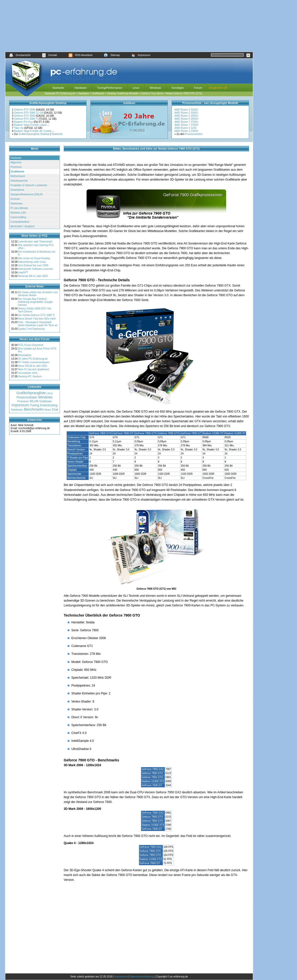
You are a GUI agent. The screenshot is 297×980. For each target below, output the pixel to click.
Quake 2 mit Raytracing (31, 329)
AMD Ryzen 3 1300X (186, 131)
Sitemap (112, 55)
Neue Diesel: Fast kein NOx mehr (37, 319)
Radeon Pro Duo (24, 122)
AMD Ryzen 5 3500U (186, 116)
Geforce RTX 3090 (25, 110)
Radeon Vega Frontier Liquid (30, 125)
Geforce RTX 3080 (25, 116)
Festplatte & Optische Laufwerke (29, 185)
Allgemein (16, 162)
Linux (136, 88)
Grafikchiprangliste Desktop (34, 134)
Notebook (57, 134)
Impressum (141, 55)
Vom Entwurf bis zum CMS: (34, 265)
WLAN (34, 401)
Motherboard (18, 176)
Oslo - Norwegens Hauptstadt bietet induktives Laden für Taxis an (38, 324)
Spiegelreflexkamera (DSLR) (27, 194)
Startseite (58, 88)
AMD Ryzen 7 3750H (186, 125)
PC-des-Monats (19, 208)
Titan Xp (19, 128)
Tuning (35, 405)
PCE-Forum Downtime (31, 345)
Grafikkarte (98, 93)
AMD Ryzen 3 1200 (185, 128)
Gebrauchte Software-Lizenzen (36, 269)
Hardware (80, 88)
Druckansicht (20, 55)
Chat (55, 410)
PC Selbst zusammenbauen (34, 362)
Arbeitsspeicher (19, 181)
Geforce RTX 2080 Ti (26, 119)
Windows (155, 88)
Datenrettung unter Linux (32, 262)
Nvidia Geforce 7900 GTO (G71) (184, 93)
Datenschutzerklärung (142, 977)
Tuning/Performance (110, 88)
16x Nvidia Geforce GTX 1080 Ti (36, 315)
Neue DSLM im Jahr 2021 (33, 366)
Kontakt (49, 55)
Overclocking (49, 405)
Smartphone (17, 190)
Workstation (25, 355)
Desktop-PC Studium (30, 377)
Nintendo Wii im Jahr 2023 (33, 276)
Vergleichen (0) (218, 88)
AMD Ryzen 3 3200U (186, 110)
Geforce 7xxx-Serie (152, 93)
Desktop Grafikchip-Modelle (123, 93)
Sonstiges (177, 88)
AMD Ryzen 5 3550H (186, 119)
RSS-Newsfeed (80, 55)
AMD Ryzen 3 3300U (186, 113)
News (48, 410)
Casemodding (18, 217)
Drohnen (15, 199)
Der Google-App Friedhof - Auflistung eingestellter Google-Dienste (36, 302)
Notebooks (16, 204)
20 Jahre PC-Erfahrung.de (33, 359)
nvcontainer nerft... (29, 373)
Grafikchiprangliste (31, 393)
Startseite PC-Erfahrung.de (60, 93)
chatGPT (23, 273)
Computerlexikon (20, 222)
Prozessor (16, 167)
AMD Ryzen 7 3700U (186, 122)
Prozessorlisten (194, 134)
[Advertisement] (129, 26)
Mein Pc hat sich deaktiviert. (34, 369)
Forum (198, 88)
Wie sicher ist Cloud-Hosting (34, 258)
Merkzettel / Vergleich (23, 226)
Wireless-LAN (18, 213)
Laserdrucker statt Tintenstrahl (35, 242)
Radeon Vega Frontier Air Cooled (33, 131)
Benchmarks (34, 409)
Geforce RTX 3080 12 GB (29, 113)
